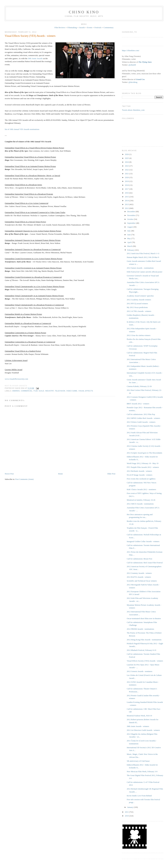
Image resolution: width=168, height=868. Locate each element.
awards (16, 391)
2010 (127, 816)
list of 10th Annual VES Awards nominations (22, 129)
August (130, 227)
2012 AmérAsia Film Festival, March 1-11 (143, 253)
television (60, 391)
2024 (127, 162)
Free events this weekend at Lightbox (141, 479)
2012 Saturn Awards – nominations (140, 268)
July (129, 231)
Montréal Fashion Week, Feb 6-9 (139, 716)
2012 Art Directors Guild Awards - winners (143, 730)
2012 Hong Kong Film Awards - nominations (144, 640)
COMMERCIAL (27, 391)
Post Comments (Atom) (25, 479)
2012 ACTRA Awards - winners (139, 311)
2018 (127, 185)
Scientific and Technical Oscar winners (142, 581)
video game (72, 391)
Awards (82, 27)
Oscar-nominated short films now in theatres (144, 618)
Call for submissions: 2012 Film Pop (141, 414)
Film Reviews (60, 27)
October (131, 219)
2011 (127, 812)
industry (49, 391)
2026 (127, 154)
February (131, 250)
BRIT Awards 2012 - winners (138, 404)
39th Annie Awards (35, 58)
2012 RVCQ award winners (137, 303)
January (131, 807)
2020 (127, 177)
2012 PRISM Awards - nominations (140, 629)
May (129, 238)
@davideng (133, 82)
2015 (127, 197)
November (132, 215)
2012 (127, 208)
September (132, 223)
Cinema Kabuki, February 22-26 (139, 386)
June (129, 235)
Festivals (98, 27)
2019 (127, 181)
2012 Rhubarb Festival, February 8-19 (142, 650)
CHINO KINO (84, 12)
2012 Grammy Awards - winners (139, 573)
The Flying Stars (145, 62)
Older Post (111, 474)
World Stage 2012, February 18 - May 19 (143, 463)
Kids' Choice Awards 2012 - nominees (142, 489)
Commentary (109, 27)
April (130, 242)
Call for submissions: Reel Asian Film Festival (145, 563)
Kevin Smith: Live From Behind (139, 796)
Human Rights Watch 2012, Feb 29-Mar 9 (143, 257)
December (131, 211)
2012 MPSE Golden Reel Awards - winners (143, 418)
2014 (127, 201)
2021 (127, 174)
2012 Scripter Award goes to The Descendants (145, 453)
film (36, 391)
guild (41, 391)
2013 (127, 204)
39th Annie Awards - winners (138, 726)
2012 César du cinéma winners (139, 335)
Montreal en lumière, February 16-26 (141, 500)
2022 (127, 170)
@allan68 (132, 65)
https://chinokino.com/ (131, 50)
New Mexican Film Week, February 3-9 (142, 771)
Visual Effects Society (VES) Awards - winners (30, 36)
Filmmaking (72, 27)
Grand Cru (140, 79)
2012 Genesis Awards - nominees (140, 671)
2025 (127, 158)
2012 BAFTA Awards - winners (139, 577)
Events (90, 27)
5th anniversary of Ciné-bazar (138, 761)
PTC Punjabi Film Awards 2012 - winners (143, 467)
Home (61, 474)
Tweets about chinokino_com (133, 110)
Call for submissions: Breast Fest (140, 559)
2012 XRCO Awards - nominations (140, 504)
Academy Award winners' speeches (140, 296)
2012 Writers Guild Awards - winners (141, 422)
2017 (127, 189)
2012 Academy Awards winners (139, 300)
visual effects (86, 391)
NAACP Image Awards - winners (140, 475)
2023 (127, 166)
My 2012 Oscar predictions (137, 307)
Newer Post (9, 474)
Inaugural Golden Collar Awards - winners (143, 541)
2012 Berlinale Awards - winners (139, 471)
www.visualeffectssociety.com (16, 379)
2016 (127, 193)
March (130, 246)
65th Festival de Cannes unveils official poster (145, 272)
